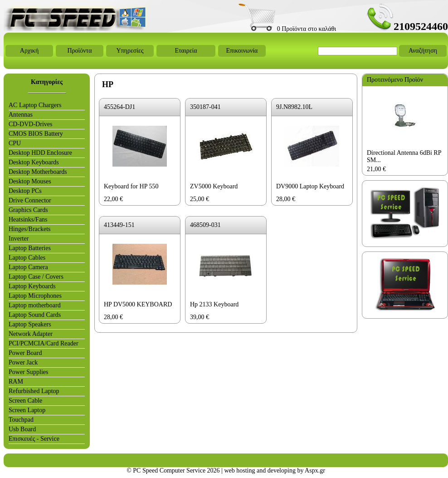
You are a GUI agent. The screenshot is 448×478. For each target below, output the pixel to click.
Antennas (21, 115)
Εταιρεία (186, 51)
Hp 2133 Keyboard (214, 304)
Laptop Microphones (35, 296)
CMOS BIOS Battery (36, 134)
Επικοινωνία (242, 51)
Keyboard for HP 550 (131, 186)
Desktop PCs (25, 191)
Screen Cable (25, 401)
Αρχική (29, 51)
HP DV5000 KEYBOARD (138, 304)
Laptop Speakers (30, 324)
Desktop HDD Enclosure (40, 153)
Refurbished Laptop (34, 391)
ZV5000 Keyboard (214, 186)
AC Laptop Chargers (35, 105)
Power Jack (23, 362)
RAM (16, 382)
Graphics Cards (28, 210)
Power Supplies (29, 372)
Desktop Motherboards (38, 172)
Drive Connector (30, 200)
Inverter (19, 239)
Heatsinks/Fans (28, 219)
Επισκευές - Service (34, 439)
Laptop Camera (28, 267)
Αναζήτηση (423, 51)
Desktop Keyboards (34, 162)
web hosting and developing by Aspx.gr (274, 471)
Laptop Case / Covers (36, 277)
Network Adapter (31, 334)
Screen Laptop (27, 410)
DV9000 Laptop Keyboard (310, 186)
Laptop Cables (27, 258)
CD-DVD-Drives (30, 124)
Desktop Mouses (30, 181)
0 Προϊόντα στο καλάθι (287, 29)
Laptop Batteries (30, 248)
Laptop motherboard (35, 305)
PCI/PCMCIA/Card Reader (44, 343)
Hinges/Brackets (30, 229)
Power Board (25, 353)
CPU (15, 143)
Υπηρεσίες (130, 51)
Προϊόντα (79, 51)
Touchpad (21, 420)
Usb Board (22, 429)
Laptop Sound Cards (35, 315)
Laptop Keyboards (32, 286)
